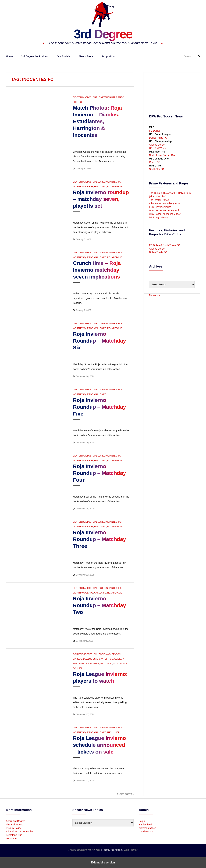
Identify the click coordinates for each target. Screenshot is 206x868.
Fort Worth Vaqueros (86, 664)
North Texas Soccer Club (163, 155)
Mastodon (154, 295)
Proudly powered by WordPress (85, 850)
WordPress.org (147, 832)
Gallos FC (100, 187)
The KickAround (15, 825)
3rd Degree (103, 34)
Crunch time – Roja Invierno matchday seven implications (97, 270)
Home (9, 56)
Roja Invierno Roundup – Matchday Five (99, 407)
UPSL (80, 668)
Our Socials (64, 56)
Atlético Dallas (157, 145)
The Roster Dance (159, 200)
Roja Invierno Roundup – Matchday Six (99, 341)
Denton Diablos (82, 97)
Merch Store (86, 56)
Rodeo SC (155, 162)
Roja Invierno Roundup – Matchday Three (99, 539)
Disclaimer (12, 839)
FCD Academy (116, 659)
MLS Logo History (159, 217)
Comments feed (148, 828)
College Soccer (83, 654)
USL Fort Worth (157, 148)
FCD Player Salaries (160, 207)
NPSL (116, 664)
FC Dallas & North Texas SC (164, 245)
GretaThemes (131, 850)
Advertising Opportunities (20, 832)
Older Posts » (125, 794)
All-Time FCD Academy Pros (165, 203)
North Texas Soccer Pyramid (164, 210)
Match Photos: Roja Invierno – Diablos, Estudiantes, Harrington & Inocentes (97, 121)
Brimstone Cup (14, 835)
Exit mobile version (103, 863)
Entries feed (145, 825)
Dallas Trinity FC (158, 138)
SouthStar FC (156, 169)
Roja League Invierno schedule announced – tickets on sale (99, 745)
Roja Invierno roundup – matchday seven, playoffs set (101, 199)
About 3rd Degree (16, 821)
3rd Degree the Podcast (35, 56)
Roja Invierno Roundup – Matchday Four (99, 473)
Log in (142, 821)
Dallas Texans (102, 654)
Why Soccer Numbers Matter (165, 214)
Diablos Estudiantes (105, 97)
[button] (114, 144)
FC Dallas (154, 131)
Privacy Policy (14, 828)
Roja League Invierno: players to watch (100, 677)
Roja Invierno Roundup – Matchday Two (99, 605)
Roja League (114, 187)
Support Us (108, 56)
